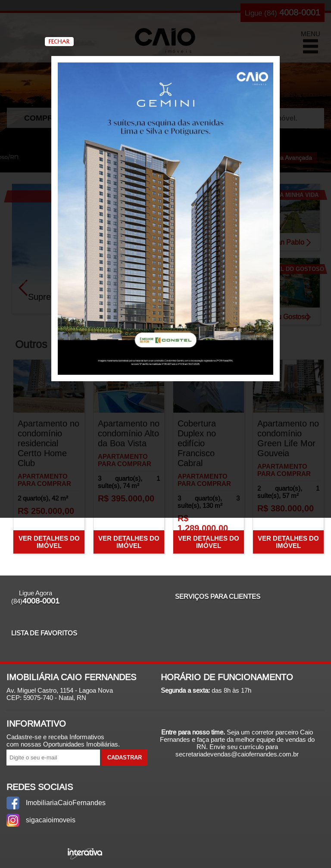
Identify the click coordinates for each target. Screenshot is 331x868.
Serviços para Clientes (218, 596)
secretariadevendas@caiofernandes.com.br (237, 754)
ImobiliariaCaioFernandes (64, 803)
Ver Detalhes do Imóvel (49, 542)
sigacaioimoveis (51, 820)
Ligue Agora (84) (35, 597)
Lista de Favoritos (44, 633)
